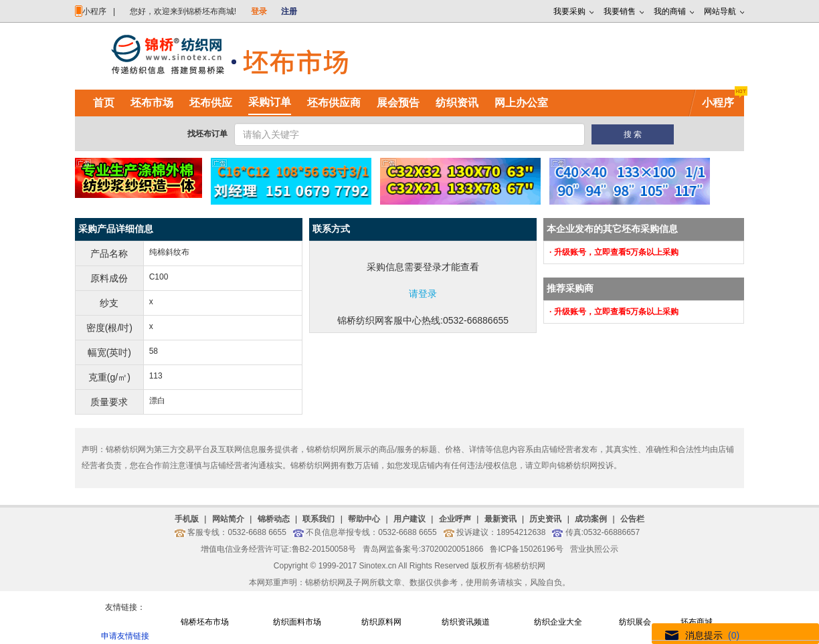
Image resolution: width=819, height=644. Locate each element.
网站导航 (720, 11)
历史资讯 (545, 519)
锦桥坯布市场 (205, 622)
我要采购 (569, 11)
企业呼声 (455, 519)
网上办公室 (521, 103)
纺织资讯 (457, 103)
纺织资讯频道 (466, 622)
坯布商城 (697, 622)
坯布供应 (211, 103)
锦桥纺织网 (525, 566)
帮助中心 (364, 519)
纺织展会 (635, 622)
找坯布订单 (207, 134)
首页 (104, 103)
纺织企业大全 (558, 622)
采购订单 (270, 102)
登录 (259, 11)
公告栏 (632, 519)
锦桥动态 (274, 519)
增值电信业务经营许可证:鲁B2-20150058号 (278, 549)
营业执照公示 (594, 549)
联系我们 (318, 519)
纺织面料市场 (297, 622)
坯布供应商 (334, 103)
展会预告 (398, 103)
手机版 (187, 519)
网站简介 (228, 519)
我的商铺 (670, 11)
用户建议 (409, 519)
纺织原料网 (381, 622)
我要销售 (620, 11)
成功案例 (591, 519)
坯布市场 (152, 103)
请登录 (423, 294)
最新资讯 (500, 519)
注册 (289, 11)
